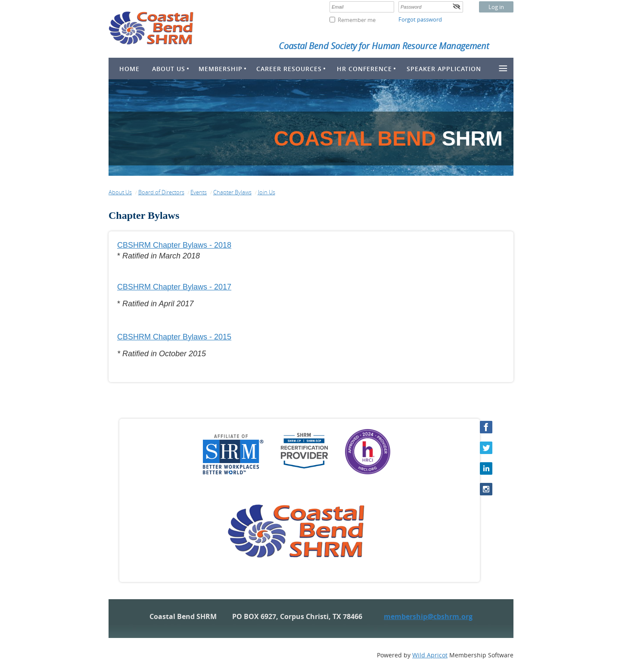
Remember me (357, 20)
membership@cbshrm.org (428, 616)
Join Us (267, 192)
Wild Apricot (430, 655)
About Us (120, 192)
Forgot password (420, 19)
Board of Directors (161, 192)
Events (199, 192)
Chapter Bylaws (232, 192)
